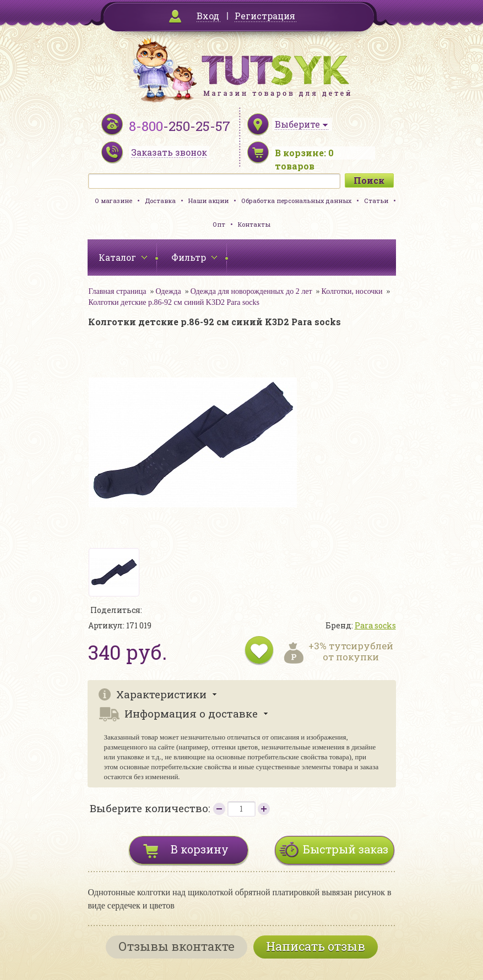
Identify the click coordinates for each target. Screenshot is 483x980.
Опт (219, 224)
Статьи (376, 201)
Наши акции (208, 201)
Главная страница (118, 291)
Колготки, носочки (352, 291)
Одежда (168, 291)
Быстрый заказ (346, 849)
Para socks (375, 625)
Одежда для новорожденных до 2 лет (251, 291)
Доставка (160, 201)
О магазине (113, 201)
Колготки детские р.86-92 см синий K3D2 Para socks (174, 302)
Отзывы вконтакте (177, 946)
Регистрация (265, 16)
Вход (208, 16)
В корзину (200, 849)
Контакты (254, 224)
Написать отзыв (316, 946)
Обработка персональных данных (296, 201)
